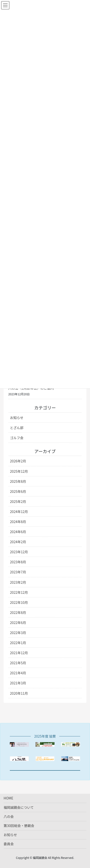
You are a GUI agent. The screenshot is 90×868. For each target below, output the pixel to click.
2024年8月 (18, 522)
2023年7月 (18, 572)
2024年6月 (18, 532)
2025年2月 (18, 501)
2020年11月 (19, 693)
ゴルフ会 (17, 438)
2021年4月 (18, 673)
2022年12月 (19, 592)
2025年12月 (19, 471)
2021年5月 (18, 663)
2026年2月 (18, 461)
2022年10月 (19, 602)
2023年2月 (18, 582)
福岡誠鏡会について (19, 807)
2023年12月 (19, 552)
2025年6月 (18, 491)
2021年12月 (19, 653)
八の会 (9, 816)
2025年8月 (18, 481)
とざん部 (17, 428)
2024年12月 (19, 512)
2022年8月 (18, 612)
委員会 (9, 844)
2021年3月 (18, 683)
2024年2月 (18, 542)
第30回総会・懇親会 (19, 826)
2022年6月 (18, 623)
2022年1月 (18, 643)
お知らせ (17, 418)
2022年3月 (18, 633)
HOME (8, 798)
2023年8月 (18, 562)
